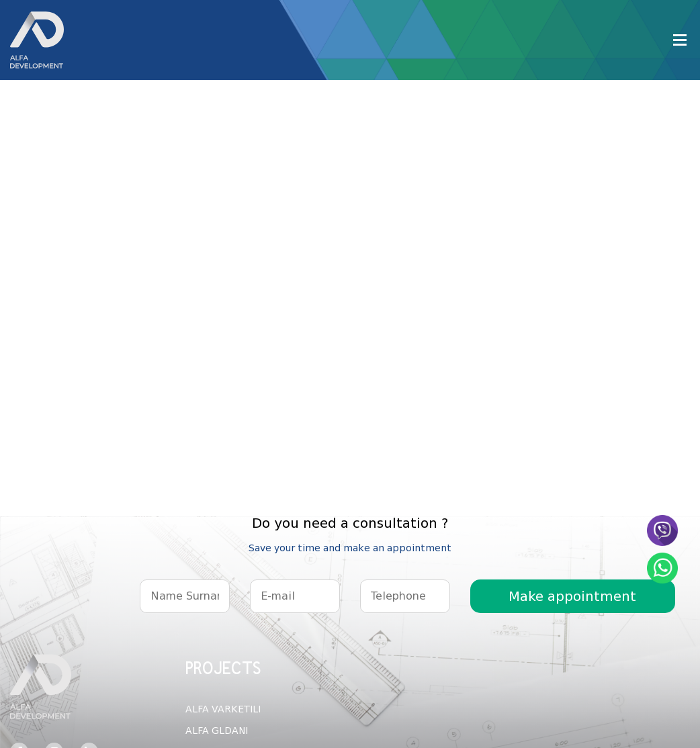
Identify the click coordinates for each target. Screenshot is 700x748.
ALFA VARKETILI (223, 709)
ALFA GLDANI (217, 731)
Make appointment (572, 596)
